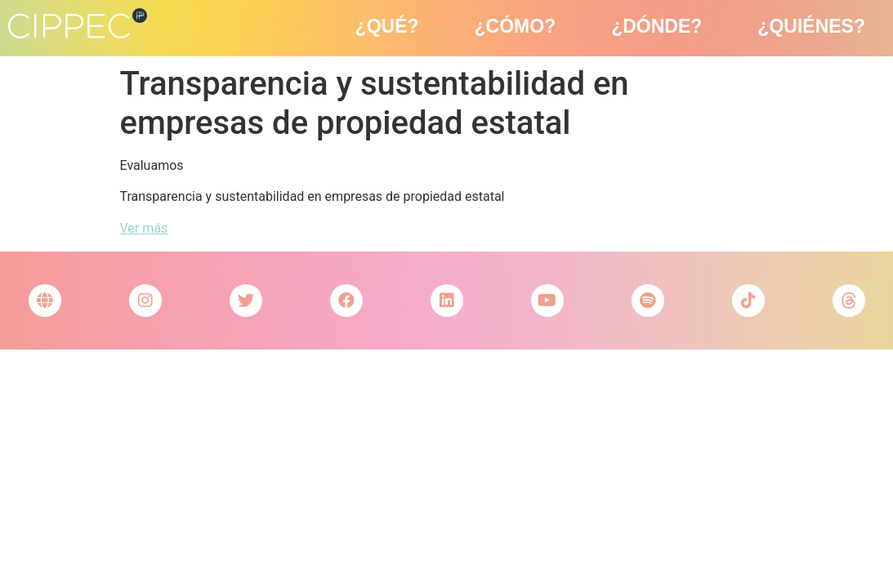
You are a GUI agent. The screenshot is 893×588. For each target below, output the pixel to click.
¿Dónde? (656, 26)
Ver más (144, 228)
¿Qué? (387, 26)
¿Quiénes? (811, 26)
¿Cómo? (516, 26)
